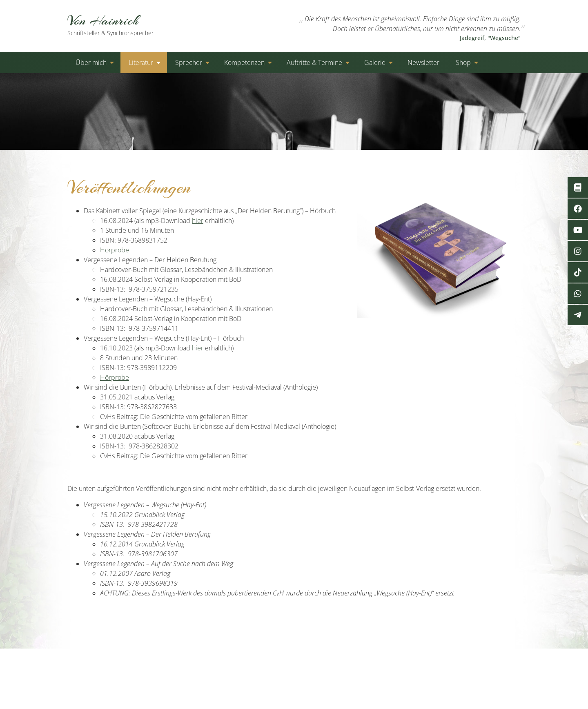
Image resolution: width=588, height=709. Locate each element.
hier (198, 221)
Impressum (504, 662)
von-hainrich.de (143, 662)
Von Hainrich (119, 24)
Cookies (466, 662)
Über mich (91, 62)
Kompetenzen (244, 62)
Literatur (141, 62)
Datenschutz (427, 662)
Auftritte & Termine (314, 62)
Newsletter (423, 62)
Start (360, 662)
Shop (463, 62)
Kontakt (388, 662)
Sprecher (189, 62)
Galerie (375, 62)
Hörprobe (115, 250)
